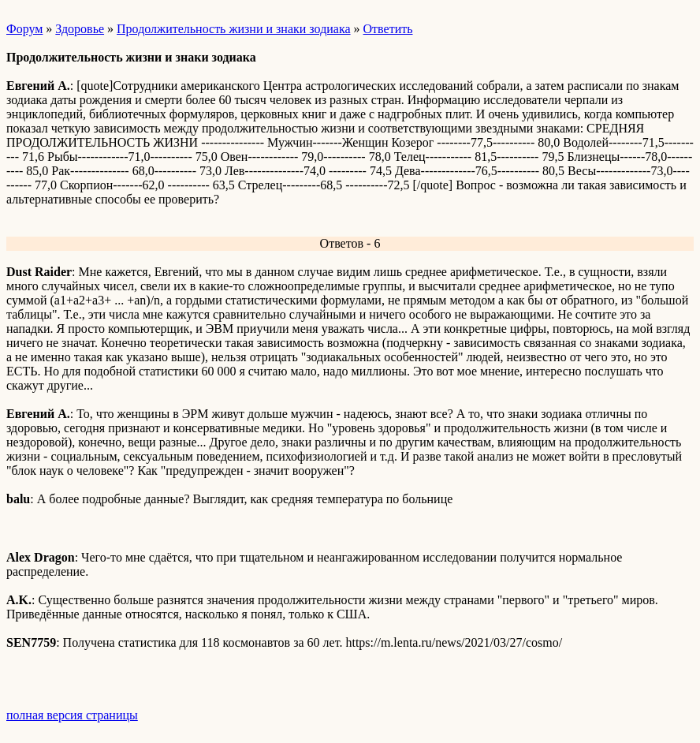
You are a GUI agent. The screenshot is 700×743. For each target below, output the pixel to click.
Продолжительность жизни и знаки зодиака (234, 29)
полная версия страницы (72, 715)
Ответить (388, 29)
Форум (24, 29)
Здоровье (80, 29)
